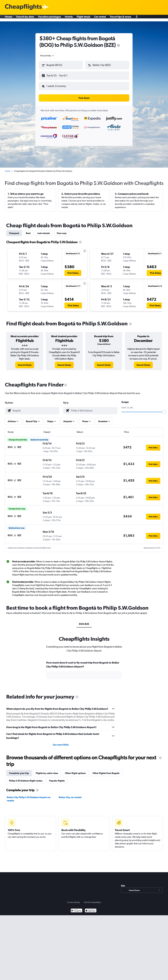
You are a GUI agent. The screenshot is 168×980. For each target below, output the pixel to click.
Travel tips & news (120, 18)
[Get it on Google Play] (77, 908)
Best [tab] (28, 231)
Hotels (69, 18)
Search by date (25, 18)
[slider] (164, 409)
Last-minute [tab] (44, 231)
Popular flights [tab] (57, 778)
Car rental (100, 18)
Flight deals (83, 18)
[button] (59, 75)
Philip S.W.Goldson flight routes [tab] (26, 778)
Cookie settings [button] (73, 900)
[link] (25, 362)
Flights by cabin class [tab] (47, 770)
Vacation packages (49, 18)
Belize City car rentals (70, 795)
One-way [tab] (62, 231)
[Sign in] (137, 18)
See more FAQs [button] (61, 742)
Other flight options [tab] (75, 770)
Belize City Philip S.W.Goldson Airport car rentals (29, 796)
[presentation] (118, 45)
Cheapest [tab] (14, 231)
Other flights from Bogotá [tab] (106, 770)
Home (9, 18)
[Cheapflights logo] (23, 7)
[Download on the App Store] (91, 908)
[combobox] (47, 56)
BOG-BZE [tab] (84, 621)
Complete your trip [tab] (19, 770)
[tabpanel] (84, 670)
